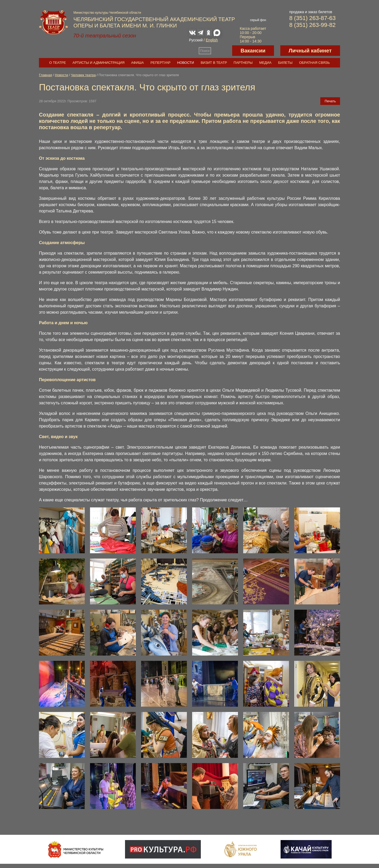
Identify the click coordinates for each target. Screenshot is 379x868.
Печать (330, 101)
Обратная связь (314, 63)
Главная (45, 75)
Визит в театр (214, 63)
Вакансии (253, 51)
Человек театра (83, 75)
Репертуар (161, 63)
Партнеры (243, 63)
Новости (186, 63)
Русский (196, 40)
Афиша (137, 63)
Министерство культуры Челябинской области (107, 13)
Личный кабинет (310, 51)
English (212, 40)
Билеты (285, 63)
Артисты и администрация (99, 63)
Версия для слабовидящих (222, 51)
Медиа (265, 63)
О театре (58, 63)
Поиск (205, 51)
